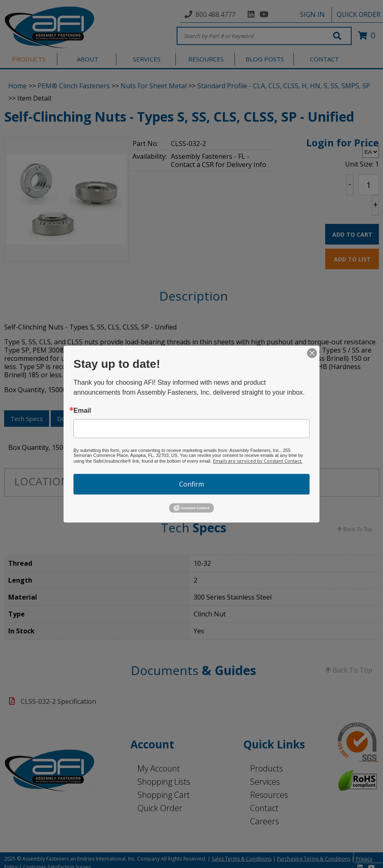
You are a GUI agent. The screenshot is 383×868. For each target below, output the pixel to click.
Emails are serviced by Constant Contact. (258, 461)
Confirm (191, 484)
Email (82, 411)
